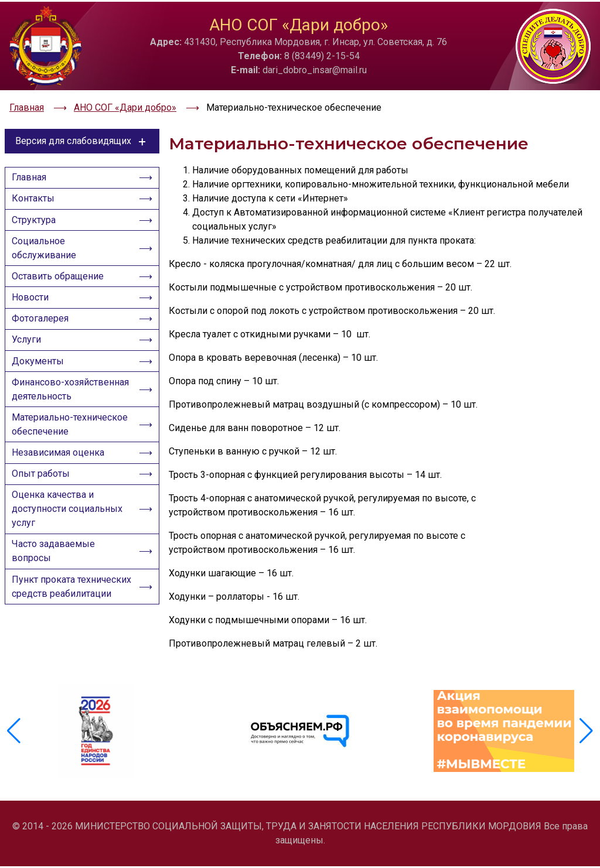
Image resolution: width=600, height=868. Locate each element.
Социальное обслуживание (47, 251)
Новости (33, 306)
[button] (586, 737)
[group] (96, 737)
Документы (41, 378)
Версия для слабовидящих (82, 134)
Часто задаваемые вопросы (56, 599)
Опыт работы (44, 516)
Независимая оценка (61, 492)
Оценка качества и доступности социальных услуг (70, 554)
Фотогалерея (43, 330)
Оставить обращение (61, 282)
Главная (32, 172)
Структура (37, 220)
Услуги (29, 354)
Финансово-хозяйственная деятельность (47, 416)
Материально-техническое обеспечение (71, 461)
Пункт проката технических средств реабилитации (61, 645)
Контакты (36, 196)
